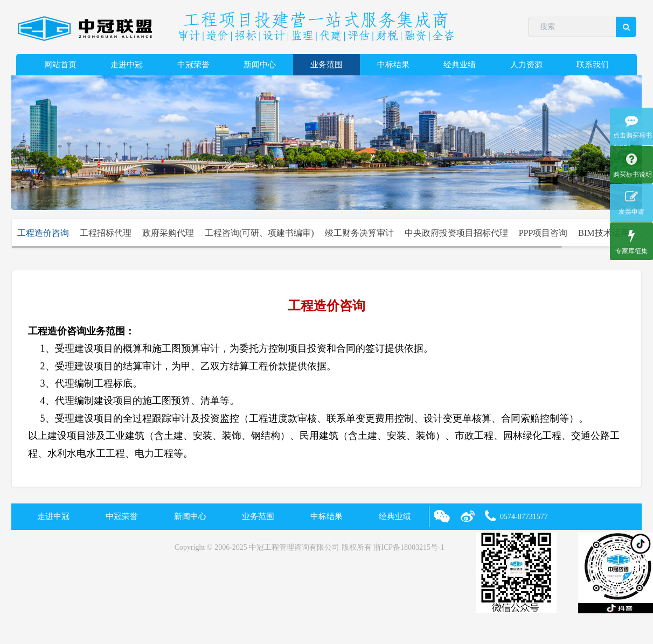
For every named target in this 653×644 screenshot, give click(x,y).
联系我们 (593, 65)
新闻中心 (260, 65)
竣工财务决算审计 (359, 233)
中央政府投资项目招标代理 (456, 233)
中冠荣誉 (193, 65)
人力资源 (526, 65)
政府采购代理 (168, 233)
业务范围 (326, 65)
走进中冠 (127, 65)
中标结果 (393, 65)
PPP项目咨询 (543, 233)
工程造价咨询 (43, 233)
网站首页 (60, 65)
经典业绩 (460, 65)
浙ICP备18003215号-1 (409, 547)
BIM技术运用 (603, 233)
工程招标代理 (106, 233)
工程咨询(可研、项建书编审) (259, 233)
